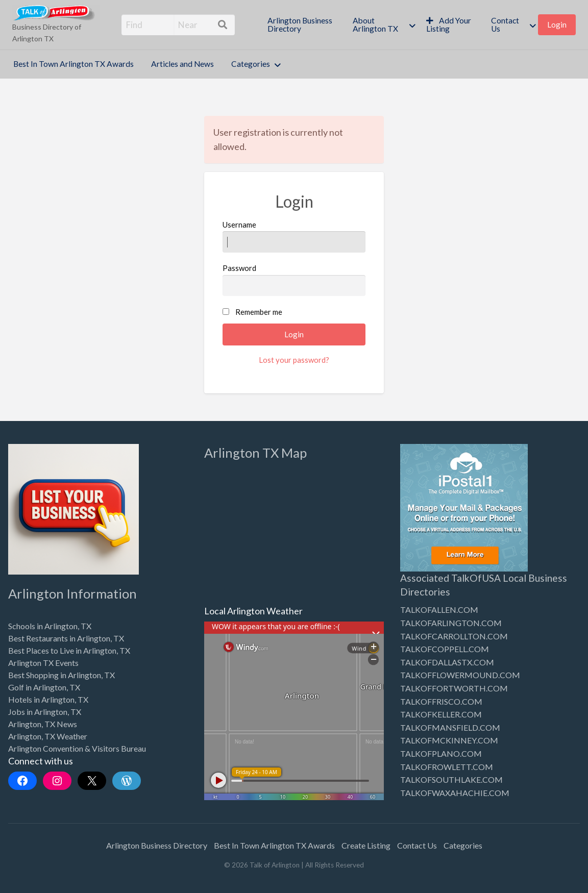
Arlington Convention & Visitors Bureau (77, 748)
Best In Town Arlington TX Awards (73, 64)
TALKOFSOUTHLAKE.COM (451, 779)
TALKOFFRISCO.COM (441, 701)
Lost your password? (294, 360)
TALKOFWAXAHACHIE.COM (455, 793)
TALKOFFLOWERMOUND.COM (460, 675)
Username (294, 236)
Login (557, 24)
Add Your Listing (449, 24)
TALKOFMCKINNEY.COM (449, 740)
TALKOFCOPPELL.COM (445, 649)
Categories (251, 64)
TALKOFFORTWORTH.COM (454, 688)
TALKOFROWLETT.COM (447, 767)
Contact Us (505, 24)
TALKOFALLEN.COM (439, 610)
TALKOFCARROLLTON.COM (454, 636)
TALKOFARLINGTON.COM (451, 623)
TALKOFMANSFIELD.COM (450, 727)
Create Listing (366, 845)
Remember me (259, 312)
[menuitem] (301, 25)
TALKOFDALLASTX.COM (447, 662)
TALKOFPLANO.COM (441, 753)
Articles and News (182, 64)
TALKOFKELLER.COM (441, 714)
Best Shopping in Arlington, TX (62, 675)
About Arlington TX (375, 24)
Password (294, 280)
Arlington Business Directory (300, 24)
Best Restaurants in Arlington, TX (66, 638)
